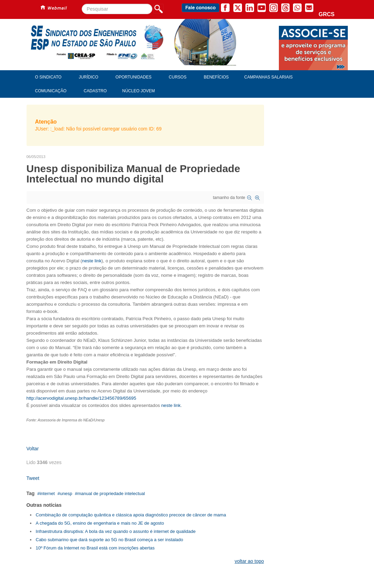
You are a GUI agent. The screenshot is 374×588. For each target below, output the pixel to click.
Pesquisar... (82, 4)
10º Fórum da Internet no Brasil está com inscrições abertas (95, 548)
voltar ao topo (249, 561)
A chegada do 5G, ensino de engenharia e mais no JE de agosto (100, 523)
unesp (66, 493)
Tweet (33, 478)
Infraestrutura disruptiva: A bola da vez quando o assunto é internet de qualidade (116, 531)
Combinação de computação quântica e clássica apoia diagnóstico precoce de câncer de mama (131, 515)
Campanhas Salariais (269, 77)
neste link (92, 261)
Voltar (33, 449)
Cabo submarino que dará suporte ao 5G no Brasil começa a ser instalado (110, 540)
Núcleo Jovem (139, 91)
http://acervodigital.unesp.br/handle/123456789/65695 (82, 398)
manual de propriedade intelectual (111, 493)
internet (47, 493)
